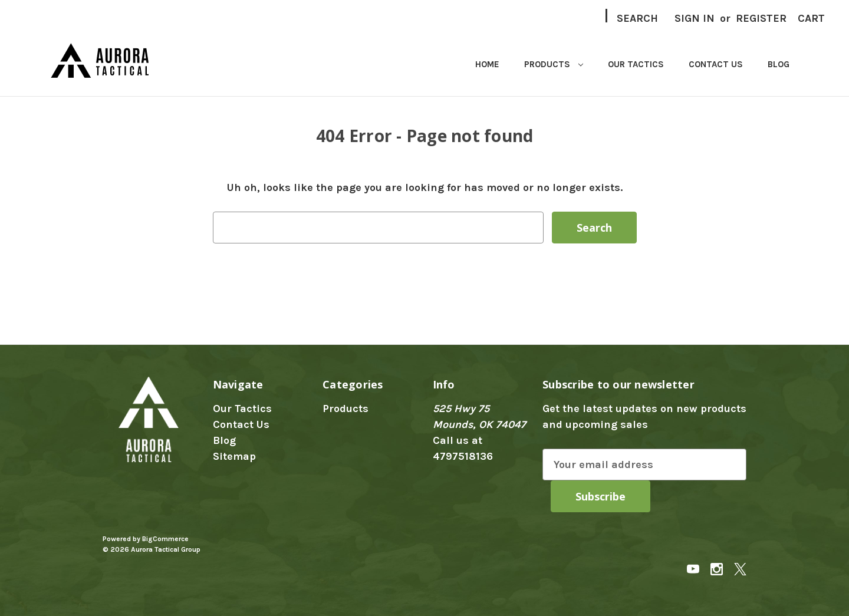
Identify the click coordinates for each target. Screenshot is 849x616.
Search (637, 18)
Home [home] (487, 64)
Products (554, 64)
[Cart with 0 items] (811, 19)
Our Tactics (636, 64)
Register (761, 18)
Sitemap (234, 456)
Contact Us (716, 64)
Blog (779, 64)
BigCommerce (165, 539)
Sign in (695, 18)
